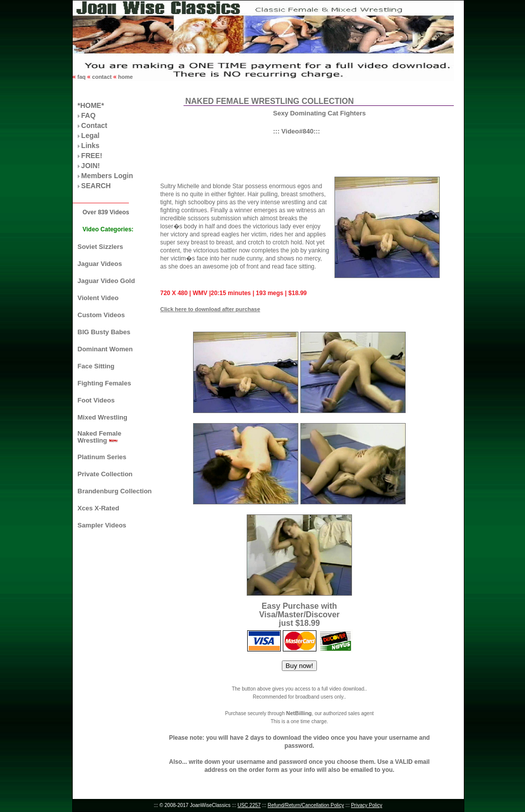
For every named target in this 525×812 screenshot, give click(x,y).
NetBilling (299, 713)
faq (81, 77)
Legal (91, 136)
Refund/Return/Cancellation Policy (306, 805)
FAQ (89, 115)
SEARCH (96, 186)
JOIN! (91, 166)
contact (102, 77)
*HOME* (91, 105)
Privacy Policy (367, 805)
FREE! (92, 156)
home (124, 77)
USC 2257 (249, 805)
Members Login (107, 176)
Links (91, 146)
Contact (94, 125)
